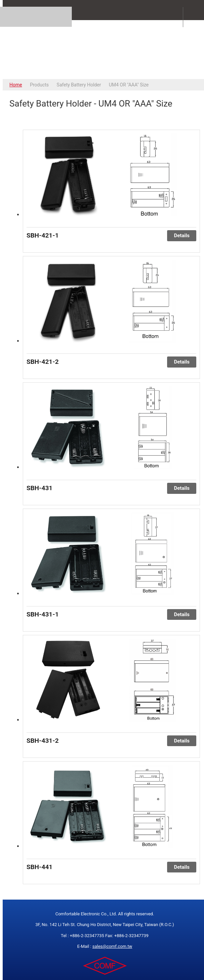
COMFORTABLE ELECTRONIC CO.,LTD (105, 50)
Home (16, 85)
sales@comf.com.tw (112, 946)
